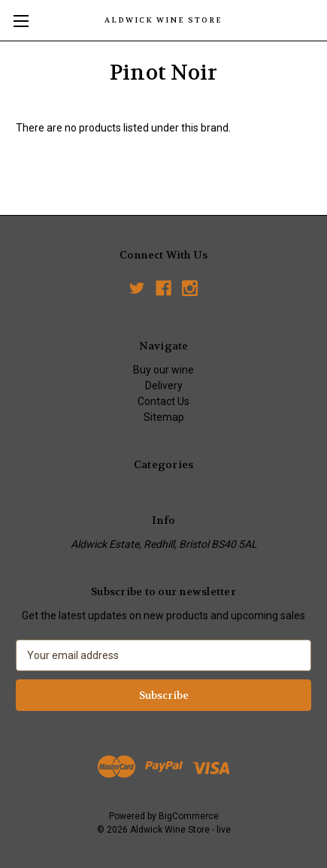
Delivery (164, 386)
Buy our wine (163, 370)
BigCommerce (189, 816)
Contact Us (163, 401)
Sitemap (164, 417)
